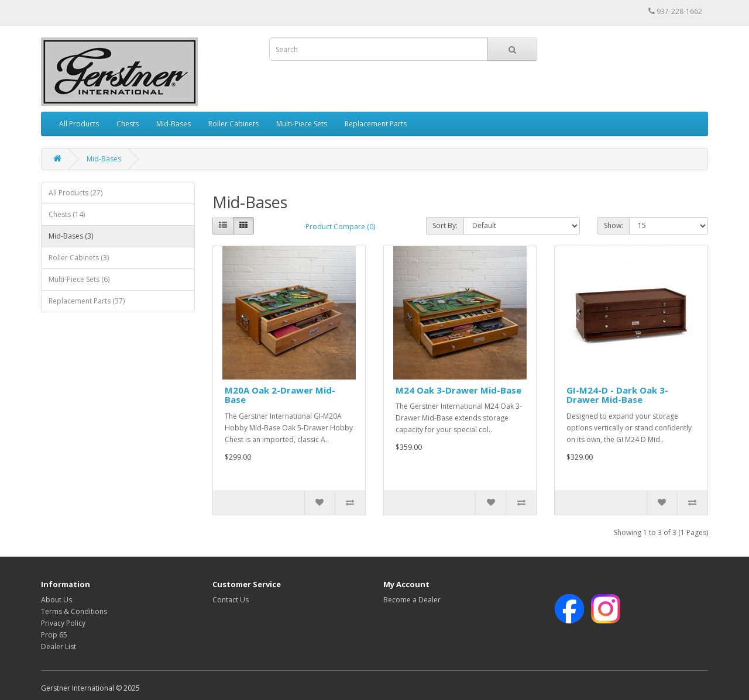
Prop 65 (54, 635)
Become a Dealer (412, 600)
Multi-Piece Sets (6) (79, 279)
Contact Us (231, 600)
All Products (79, 124)
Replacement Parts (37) (87, 301)
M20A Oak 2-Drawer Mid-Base (280, 395)
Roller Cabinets (233, 124)
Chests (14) (67, 214)
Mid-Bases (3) (71, 236)
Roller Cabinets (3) (79, 258)
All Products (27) (75, 193)
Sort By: (445, 225)
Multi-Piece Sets (302, 124)
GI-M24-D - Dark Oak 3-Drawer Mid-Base (617, 395)
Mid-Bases (173, 124)
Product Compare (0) (340, 227)
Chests (128, 124)
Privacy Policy (63, 623)
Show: (614, 225)
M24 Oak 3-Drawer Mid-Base (458, 390)
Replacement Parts (376, 124)
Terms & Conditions (74, 611)
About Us (56, 600)
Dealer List (59, 646)
